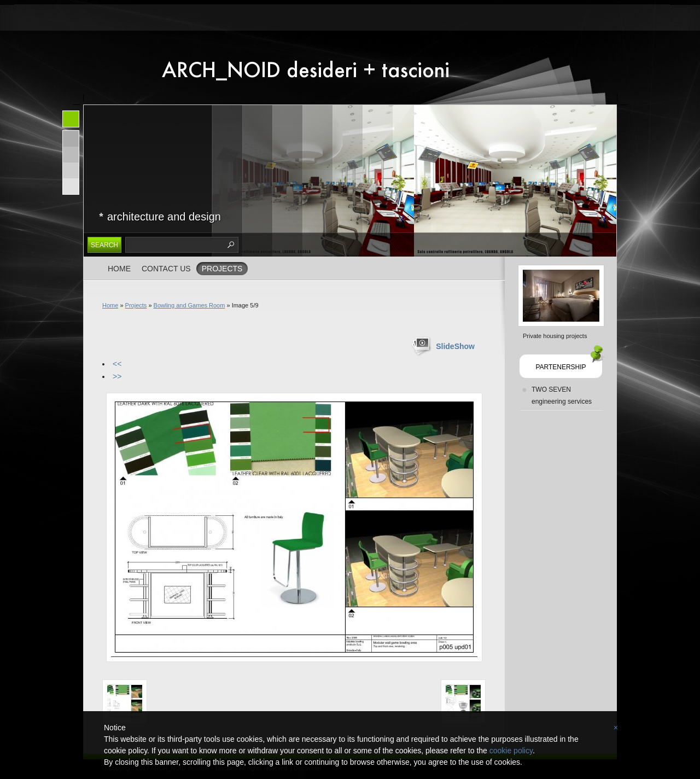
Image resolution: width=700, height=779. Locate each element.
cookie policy (511, 751)
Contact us (166, 269)
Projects (222, 269)
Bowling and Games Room (189, 305)
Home (119, 269)
